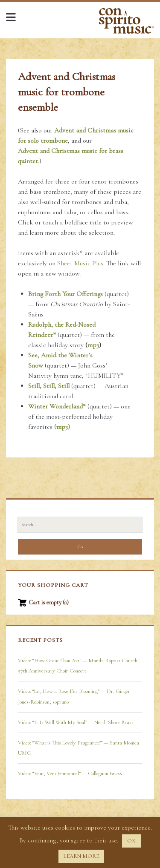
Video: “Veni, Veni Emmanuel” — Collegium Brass (70, 773)
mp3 (93, 345)
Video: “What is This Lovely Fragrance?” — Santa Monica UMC (79, 748)
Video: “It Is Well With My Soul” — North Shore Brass (76, 722)
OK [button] (131, 841)
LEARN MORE (81, 856)
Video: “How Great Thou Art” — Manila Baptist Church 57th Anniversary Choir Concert (78, 666)
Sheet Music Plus (80, 263)
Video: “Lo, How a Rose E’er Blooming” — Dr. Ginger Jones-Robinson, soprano (74, 696)
